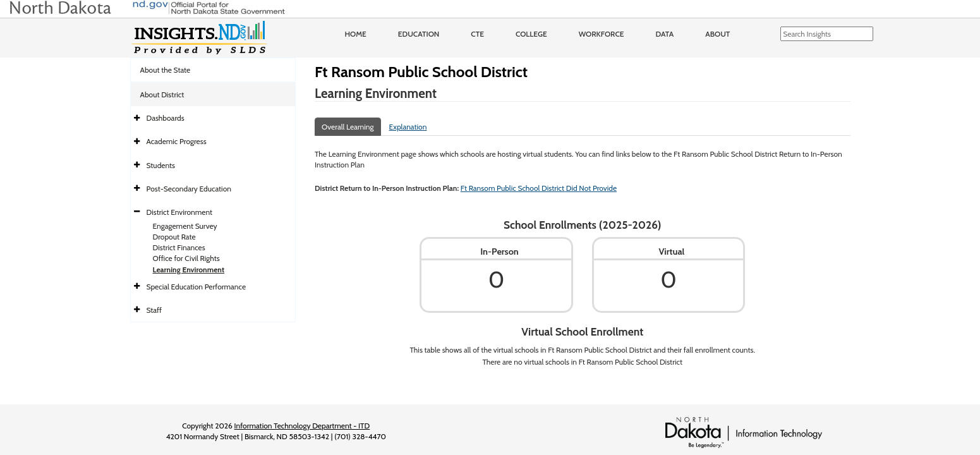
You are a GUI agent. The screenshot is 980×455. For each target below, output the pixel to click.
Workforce (602, 34)
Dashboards (166, 118)
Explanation (408, 127)
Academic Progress (177, 141)
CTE (477, 34)
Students (161, 165)
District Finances (179, 247)
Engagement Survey (185, 226)
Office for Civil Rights (186, 258)
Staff (154, 310)
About (717, 34)
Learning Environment (189, 270)
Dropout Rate (174, 237)
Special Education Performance (197, 287)
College (531, 34)
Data (665, 34)
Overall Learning (348, 127)
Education (419, 34)
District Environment (180, 212)
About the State (166, 70)
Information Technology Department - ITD (302, 426)
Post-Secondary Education (189, 189)
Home (356, 34)
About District (162, 94)
